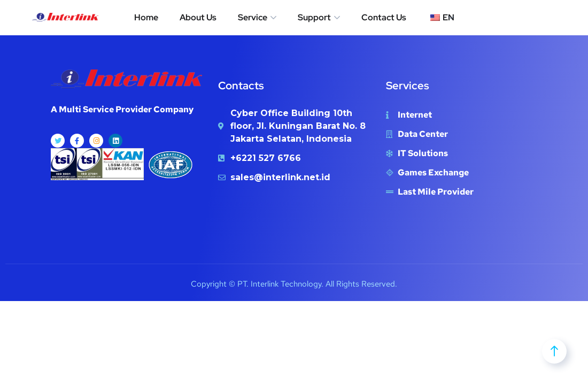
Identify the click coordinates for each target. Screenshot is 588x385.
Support (314, 17)
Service (253, 17)
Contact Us (384, 17)
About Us (198, 17)
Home (146, 17)
